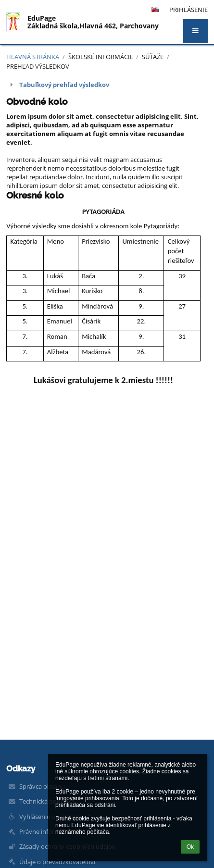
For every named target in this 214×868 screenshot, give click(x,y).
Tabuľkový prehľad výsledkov (64, 85)
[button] (195, 31)
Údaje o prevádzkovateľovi (57, 862)
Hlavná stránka (33, 57)
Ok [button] (190, 847)
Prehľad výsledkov (38, 66)
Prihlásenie (189, 10)
